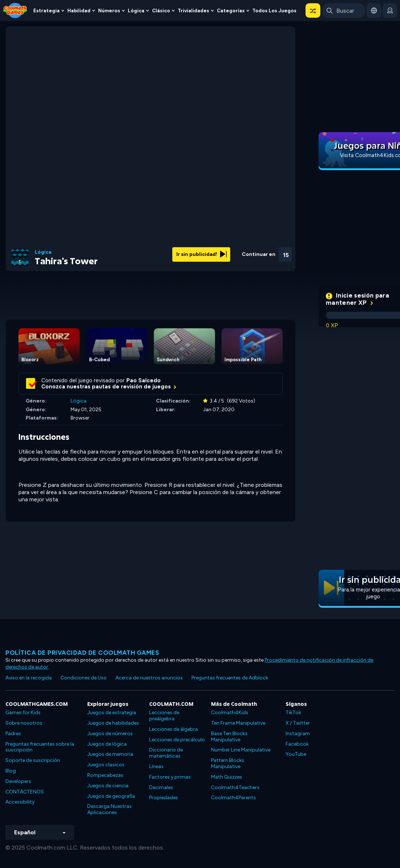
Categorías (231, 10)
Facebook (297, 744)
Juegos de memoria (110, 754)
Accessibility (20, 802)
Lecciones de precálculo (177, 740)
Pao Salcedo (144, 380)
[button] (313, 10)
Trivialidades (193, 10)
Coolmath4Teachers (235, 787)
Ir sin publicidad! (201, 254)
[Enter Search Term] (344, 10)
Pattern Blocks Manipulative (228, 763)
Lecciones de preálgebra (164, 716)
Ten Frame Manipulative (238, 723)
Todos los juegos (274, 10)
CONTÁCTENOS (25, 792)
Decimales (161, 787)
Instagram (298, 734)
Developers (18, 781)
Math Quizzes (227, 777)
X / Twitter (298, 723)
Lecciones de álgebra (174, 729)
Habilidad (79, 10)
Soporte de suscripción (33, 760)
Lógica (136, 10)
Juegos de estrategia (112, 713)
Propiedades (164, 798)
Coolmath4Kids (230, 713)
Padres (13, 734)
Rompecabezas (105, 775)
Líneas (156, 766)
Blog (11, 771)
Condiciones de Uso (84, 678)
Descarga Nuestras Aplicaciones (110, 809)
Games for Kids (23, 713)
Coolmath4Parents (233, 798)
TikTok (293, 713)
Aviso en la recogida (29, 678)
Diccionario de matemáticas (166, 753)
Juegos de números (110, 734)
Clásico (161, 10)
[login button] (390, 10)
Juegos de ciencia (108, 786)
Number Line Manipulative (241, 750)
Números (109, 10)
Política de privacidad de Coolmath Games (82, 653)
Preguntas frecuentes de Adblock (230, 678)
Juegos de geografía (111, 796)
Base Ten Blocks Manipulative (229, 737)
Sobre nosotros (24, 723)
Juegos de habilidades (113, 723)
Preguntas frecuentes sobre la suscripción (40, 747)
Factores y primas (170, 777)
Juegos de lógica (107, 744)
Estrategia (47, 10)
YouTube (296, 754)
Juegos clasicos (106, 765)
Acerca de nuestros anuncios (149, 678)
